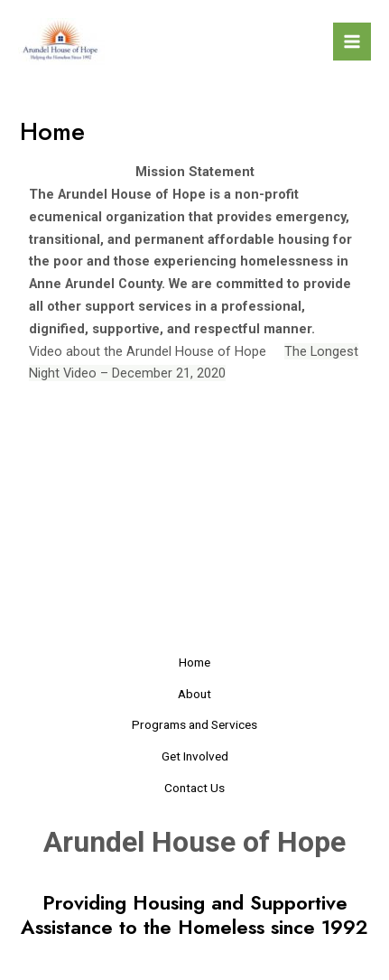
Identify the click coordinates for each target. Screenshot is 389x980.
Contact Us (194, 788)
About (194, 694)
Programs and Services (194, 724)
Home (194, 662)
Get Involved (195, 756)
